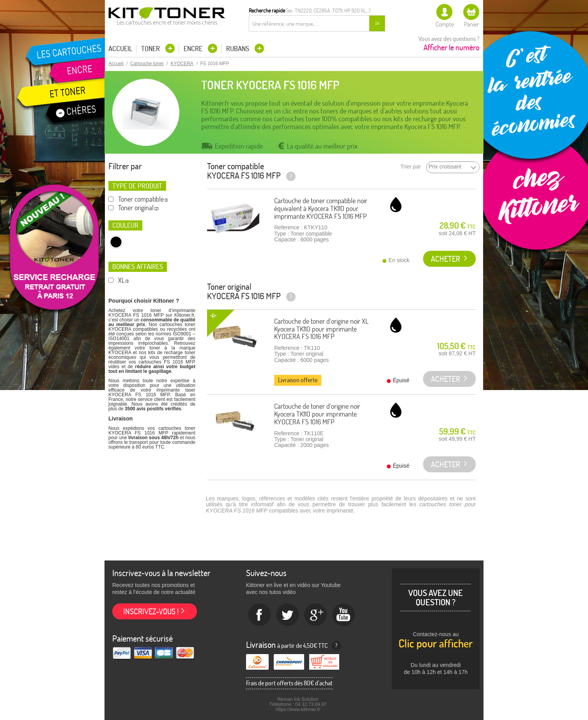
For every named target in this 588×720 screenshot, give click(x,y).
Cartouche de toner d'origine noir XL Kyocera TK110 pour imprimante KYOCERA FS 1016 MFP (321, 329)
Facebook (260, 615)
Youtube (344, 615)
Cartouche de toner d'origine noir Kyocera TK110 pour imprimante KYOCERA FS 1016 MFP (317, 414)
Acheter (445, 259)
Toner (151, 49)
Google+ (316, 615)
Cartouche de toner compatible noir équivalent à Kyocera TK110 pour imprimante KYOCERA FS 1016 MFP (321, 208)
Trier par (411, 167)
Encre (194, 49)
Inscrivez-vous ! (151, 611)
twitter (288, 615)
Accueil (120, 49)
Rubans (238, 49)
